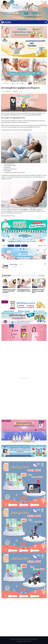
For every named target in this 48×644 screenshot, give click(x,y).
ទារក (19, 287)
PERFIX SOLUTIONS (27, 641)
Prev (4, 296)
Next (8, 296)
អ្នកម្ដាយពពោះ (5, 287)
